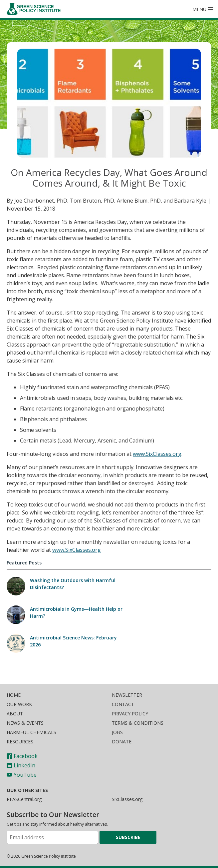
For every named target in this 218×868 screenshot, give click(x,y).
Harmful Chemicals (31, 732)
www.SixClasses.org (157, 454)
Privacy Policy (130, 714)
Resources (20, 742)
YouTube (22, 775)
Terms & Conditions (138, 723)
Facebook (22, 756)
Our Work (19, 704)
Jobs (117, 732)
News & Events (25, 723)
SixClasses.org (127, 799)
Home (14, 695)
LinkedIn (21, 765)
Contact (123, 704)
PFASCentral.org (24, 799)
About (15, 714)
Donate (122, 742)
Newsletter (127, 695)
